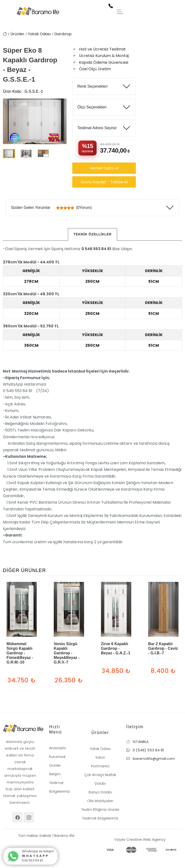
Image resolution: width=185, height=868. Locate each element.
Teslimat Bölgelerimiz (100, 818)
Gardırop (63, 34)
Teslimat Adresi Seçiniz (97, 128)
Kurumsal (57, 757)
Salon (100, 757)
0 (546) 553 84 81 (145, 750)
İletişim (55, 774)
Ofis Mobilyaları (100, 801)
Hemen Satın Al (104, 168)
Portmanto (100, 766)
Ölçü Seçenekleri (92, 107)
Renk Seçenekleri (92, 86)
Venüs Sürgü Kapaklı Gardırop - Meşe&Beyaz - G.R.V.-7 (67, 653)
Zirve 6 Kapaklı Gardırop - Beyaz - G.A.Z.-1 (116, 648)
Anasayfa (57, 748)
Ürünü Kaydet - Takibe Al (104, 182)
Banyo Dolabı (100, 792)
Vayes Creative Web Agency (140, 839)
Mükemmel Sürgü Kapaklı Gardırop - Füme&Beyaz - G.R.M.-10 (20, 653)
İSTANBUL (138, 742)
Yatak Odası (39, 34)
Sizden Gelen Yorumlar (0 (51, 208)
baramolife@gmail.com (151, 759)
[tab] (92, 234)
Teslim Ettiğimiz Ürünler (100, 810)
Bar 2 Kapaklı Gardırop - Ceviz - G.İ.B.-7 (163, 648)
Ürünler (17, 34)
